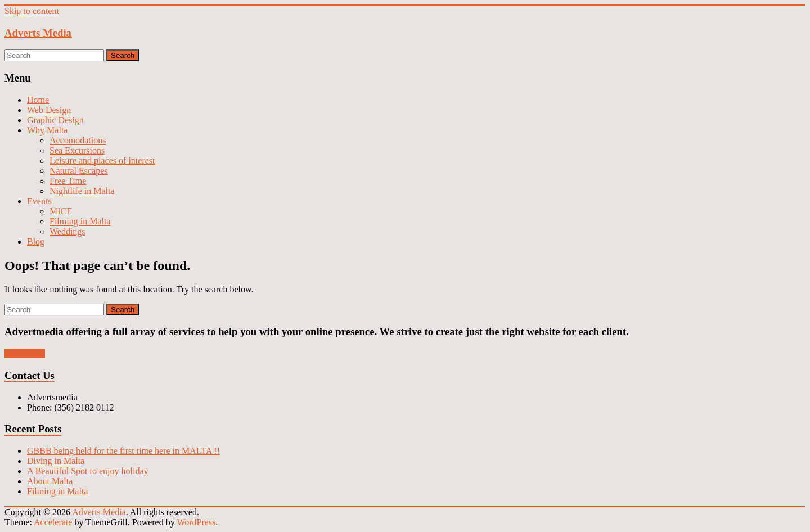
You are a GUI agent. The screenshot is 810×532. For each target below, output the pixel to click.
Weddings (67, 231)
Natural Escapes (79, 171)
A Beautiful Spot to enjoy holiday (88, 471)
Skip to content (32, 11)
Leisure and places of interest (102, 161)
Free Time (68, 181)
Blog (36, 242)
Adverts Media (38, 33)
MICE (61, 211)
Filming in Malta (80, 221)
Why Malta (47, 130)
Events (39, 201)
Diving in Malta (56, 461)
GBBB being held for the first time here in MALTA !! (123, 451)
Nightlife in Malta (82, 191)
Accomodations (78, 140)
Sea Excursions (77, 150)
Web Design (49, 110)
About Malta (50, 481)
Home (38, 100)
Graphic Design (55, 120)
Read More (25, 353)
